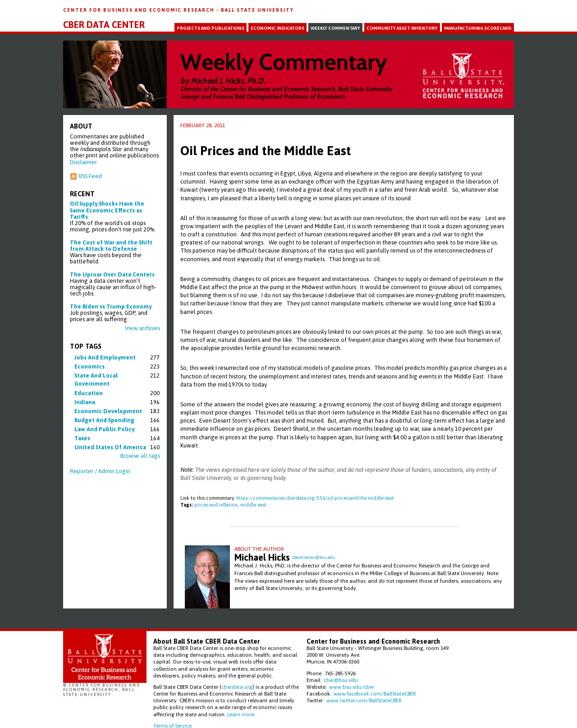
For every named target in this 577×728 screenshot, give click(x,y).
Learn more (241, 714)
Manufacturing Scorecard (478, 28)
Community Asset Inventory (402, 28)
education (89, 393)
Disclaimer (83, 162)
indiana (85, 402)
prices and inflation (216, 505)
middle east (253, 505)
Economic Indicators (277, 28)
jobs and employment (105, 357)
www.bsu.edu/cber (352, 687)
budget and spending (104, 420)
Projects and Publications (211, 28)
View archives (142, 328)
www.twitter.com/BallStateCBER (364, 700)
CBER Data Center (104, 25)
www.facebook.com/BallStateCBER (375, 693)
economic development (108, 411)
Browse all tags (140, 456)
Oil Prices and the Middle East (266, 151)
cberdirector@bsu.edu (314, 557)
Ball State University (257, 10)
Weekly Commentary (335, 28)
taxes (82, 438)
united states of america (110, 447)
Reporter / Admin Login (100, 471)
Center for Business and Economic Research (140, 10)
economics (89, 366)
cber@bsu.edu (341, 680)
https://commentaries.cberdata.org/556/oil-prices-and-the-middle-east (315, 498)
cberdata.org (237, 687)
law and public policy (104, 429)
